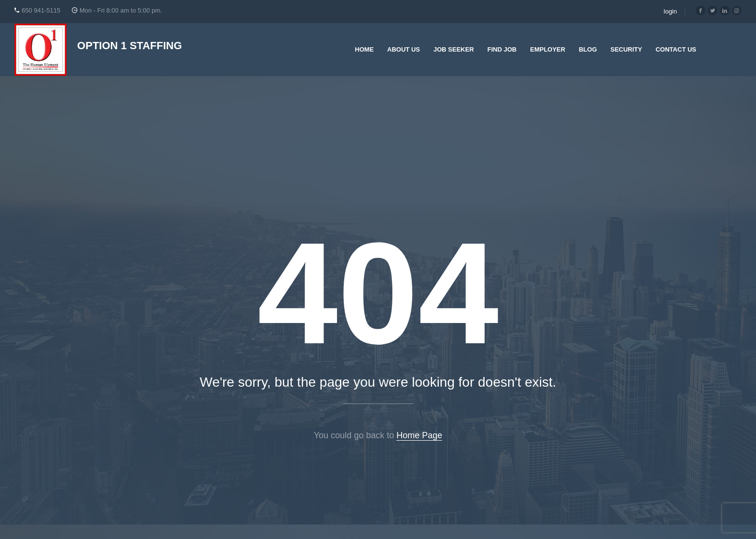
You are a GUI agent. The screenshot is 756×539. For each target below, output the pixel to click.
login (670, 11)
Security (626, 49)
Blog (588, 49)
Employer (547, 49)
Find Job (502, 49)
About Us (404, 49)
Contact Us (676, 49)
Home (364, 49)
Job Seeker (454, 49)
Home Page (419, 435)
